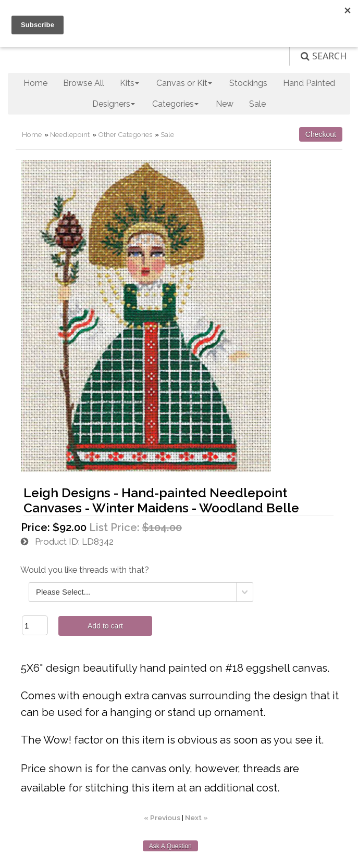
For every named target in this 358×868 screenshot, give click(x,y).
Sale (257, 104)
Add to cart (105, 626)
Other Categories (125, 134)
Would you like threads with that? (85, 570)
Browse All (84, 83)
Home (35, 83)
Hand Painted (309, 83)
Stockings (248, 83)
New (225, 104)
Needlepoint (70, 134)
